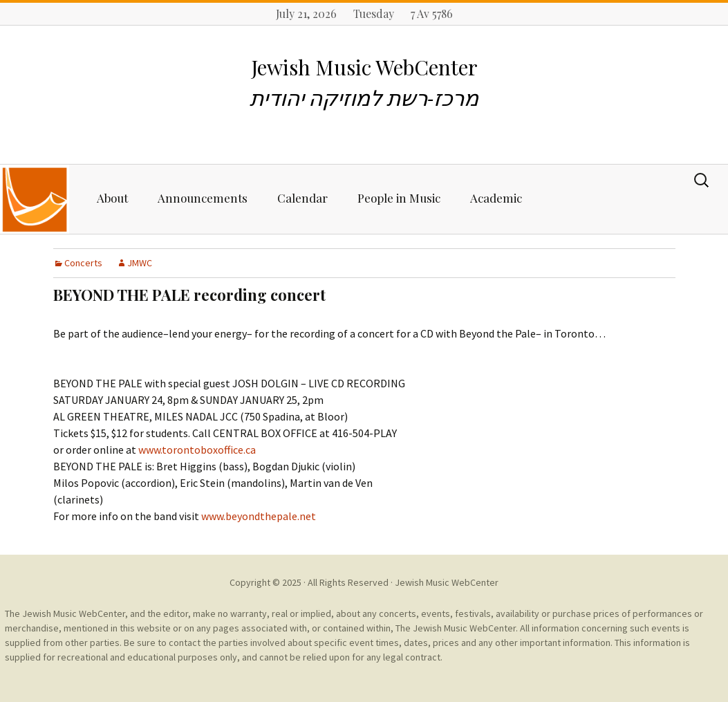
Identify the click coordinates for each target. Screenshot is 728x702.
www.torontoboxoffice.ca (197, 450)
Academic (496, 198)
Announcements (203, 198)
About (112, 198)
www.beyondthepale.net (259, 516)
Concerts (83, 263)
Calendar (302, 198)
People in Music (399, 198)
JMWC (140, 263)
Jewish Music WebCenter (447, 582)
